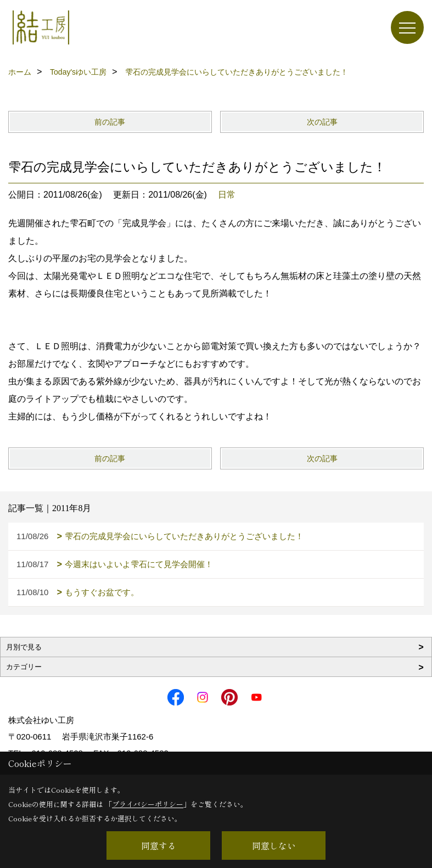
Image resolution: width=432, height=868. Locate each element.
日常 (227, 195)
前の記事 (110, 122)
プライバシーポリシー (148, 804)
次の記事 (322, 122)
